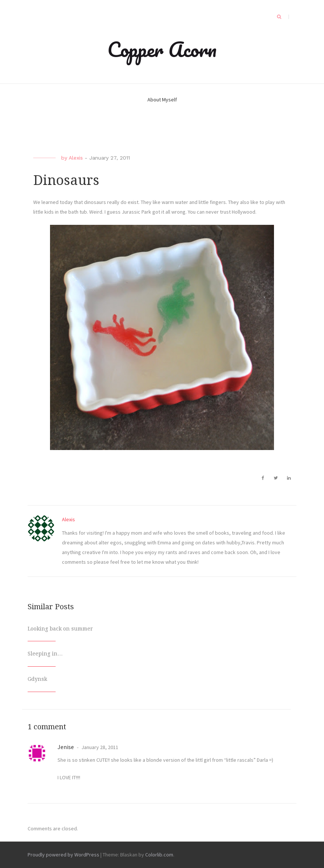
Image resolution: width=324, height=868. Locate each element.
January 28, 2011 (99, 747)
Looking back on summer (60, 629)
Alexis (76, 158)
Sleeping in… (45, 654)
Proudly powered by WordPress (63, 855)
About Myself (162, 100)
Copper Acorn (162, 49)
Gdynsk (37, 679)
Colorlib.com (159, 855)
